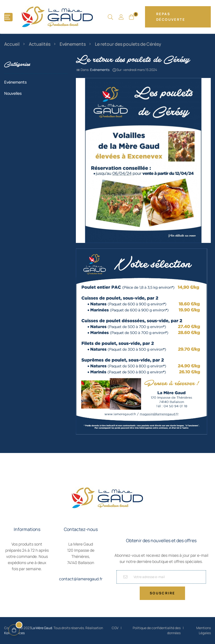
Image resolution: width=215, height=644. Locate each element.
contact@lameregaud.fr (81, 579)
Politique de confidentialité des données (157, 630)
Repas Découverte (171, 17)
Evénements (100, 70)
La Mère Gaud (42, 628)
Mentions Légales (204, 630)
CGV (115, 628)
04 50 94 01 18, (81, 571)
